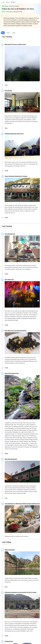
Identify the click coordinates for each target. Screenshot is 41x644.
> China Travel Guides (14, 6)
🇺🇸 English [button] (14, 2)
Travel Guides (5, 6)
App (3, 2)
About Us (8, 2)
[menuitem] (3, 2)
